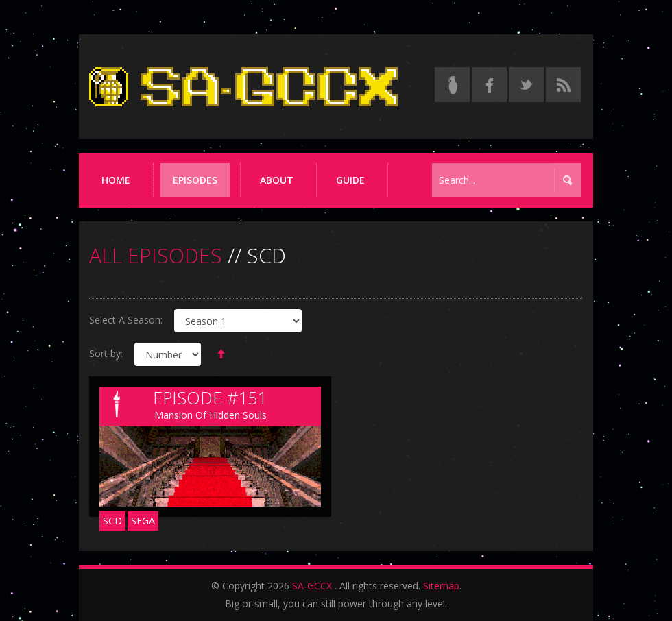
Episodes (195, 180)
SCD (112, 521)
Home (116, 180)
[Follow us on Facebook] (489, 85)
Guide (350, 180)
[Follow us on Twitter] (526, 85)
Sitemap (441, 586)
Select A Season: (126, 320)
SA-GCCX (312, 586)
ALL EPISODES (156, 255)
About (277, 180)
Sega (143, 521)
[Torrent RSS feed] (563, 85)
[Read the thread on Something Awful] (452, 85)
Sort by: (106, 353)
